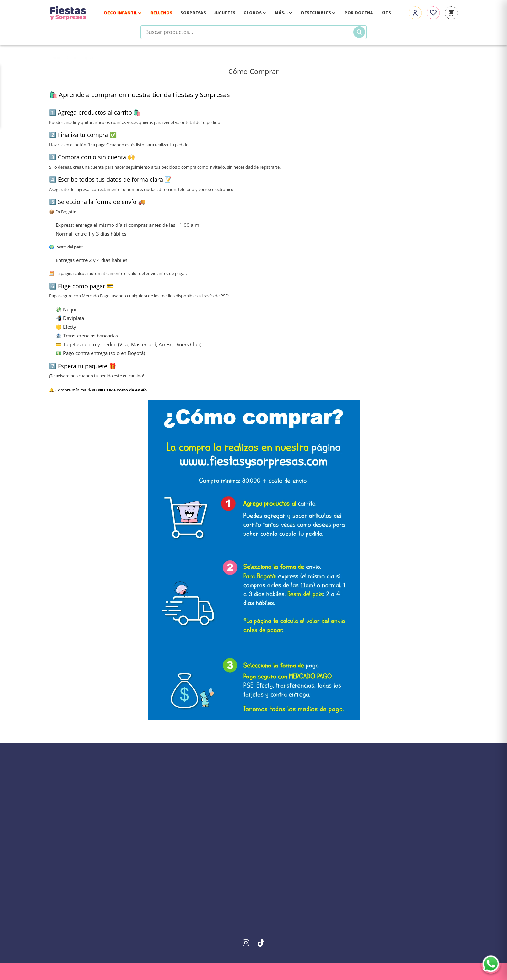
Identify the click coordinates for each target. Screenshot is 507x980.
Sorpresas (193, 13)
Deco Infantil (123, 13)
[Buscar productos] (253, 32)
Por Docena (359, 13)
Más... (284, 13)
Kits (386, 13)
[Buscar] (359, 32)
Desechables (319, 13)
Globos (255, 13)
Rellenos (161, 13)
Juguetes (225, 13)
